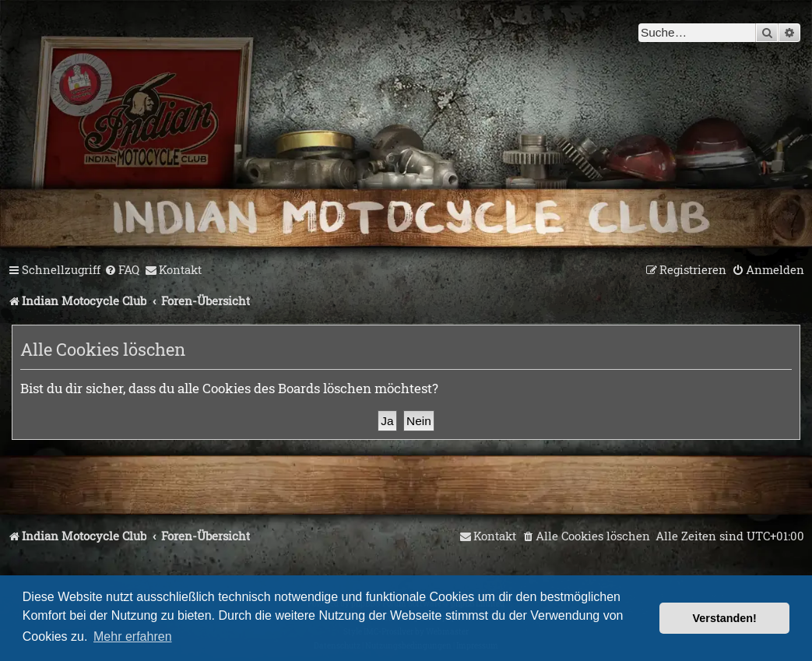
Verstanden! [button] (725, 618)
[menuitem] (122, 270)
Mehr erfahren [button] (133, 636)
